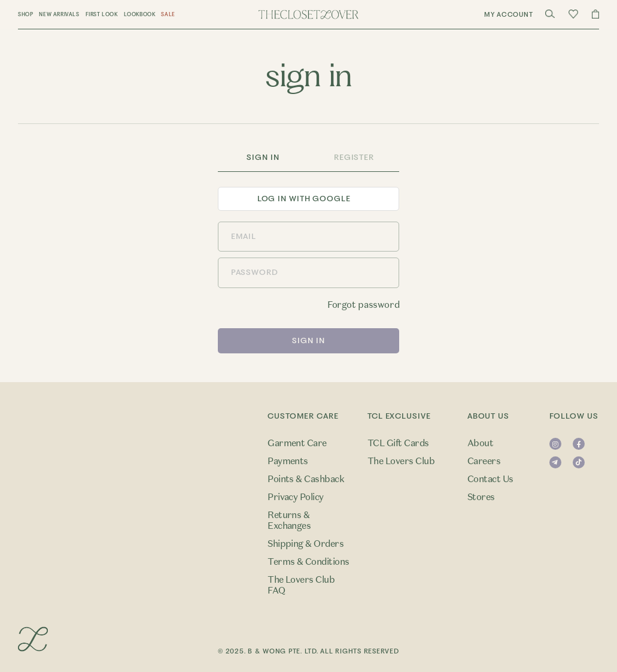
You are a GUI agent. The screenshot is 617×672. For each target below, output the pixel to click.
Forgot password (363, 305)
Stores (481, 497)
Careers (484, 461)
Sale (168, 14)
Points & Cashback (306, 479)
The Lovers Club (401, 461)
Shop (25, 14)
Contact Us (490, 479)
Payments (288, 461)
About (480, 443)
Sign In (263, 157)
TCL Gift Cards (398, 443)
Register (354, 157)
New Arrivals (59, 14)
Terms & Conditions (308, 562)
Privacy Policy (296, 497)
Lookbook (140, 14)
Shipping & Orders (306, 544)
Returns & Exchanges (289, 520)
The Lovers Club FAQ (301, 585)
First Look (102, 14)
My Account (509, 15)
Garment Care (297, 443)
